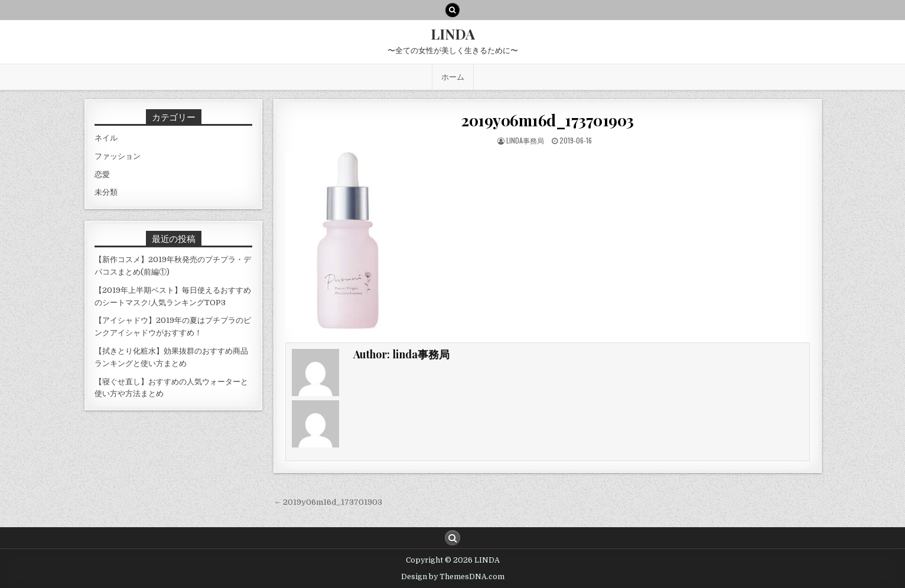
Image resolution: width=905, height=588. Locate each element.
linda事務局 (525, 140)
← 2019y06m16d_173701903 (328, 502)
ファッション (118, 156)
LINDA (453, 34)
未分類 (106, 192)
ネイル (106, 138)
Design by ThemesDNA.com (453, 577)
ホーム (453, 77)
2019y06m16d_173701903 (548, 120)
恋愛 (102, 174)
